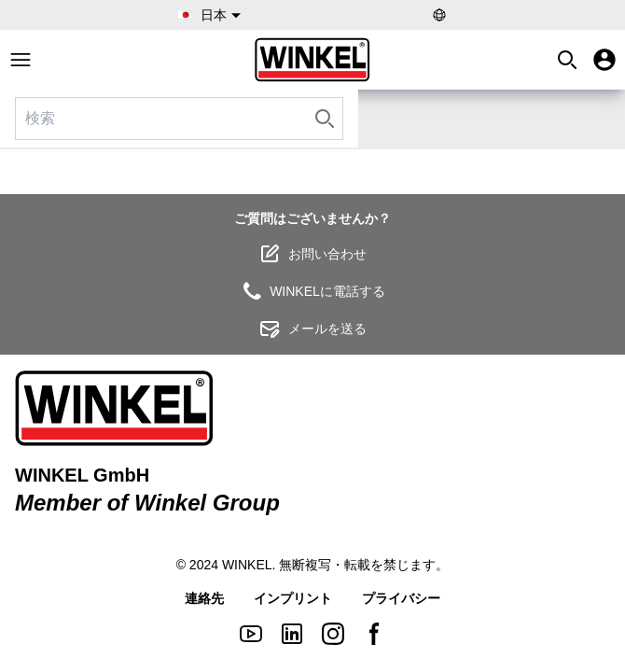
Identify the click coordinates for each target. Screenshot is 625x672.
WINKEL (247, 565)
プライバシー (401, 598)
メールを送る (312, 329)
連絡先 (204, 598)
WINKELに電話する (312, 291)
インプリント (293, 598)
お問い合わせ (312, 254)
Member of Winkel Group (147, 503)
